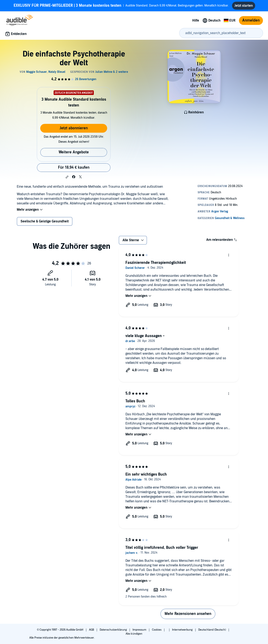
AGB (92, 630)
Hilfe (196, 21)
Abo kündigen (134, 634)
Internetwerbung (183, 630)
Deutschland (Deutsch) (212, 630)
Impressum (140, 630)
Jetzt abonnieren (74, 128)
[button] (67, 177)
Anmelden (251, 20)
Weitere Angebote (74, 152)
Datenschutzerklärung (114, 630)
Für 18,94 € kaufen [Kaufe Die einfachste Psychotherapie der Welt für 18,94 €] (74, 167)
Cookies (157, 630)
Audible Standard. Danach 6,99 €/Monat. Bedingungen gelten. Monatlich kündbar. (121, 6)
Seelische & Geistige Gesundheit (45, 221)
